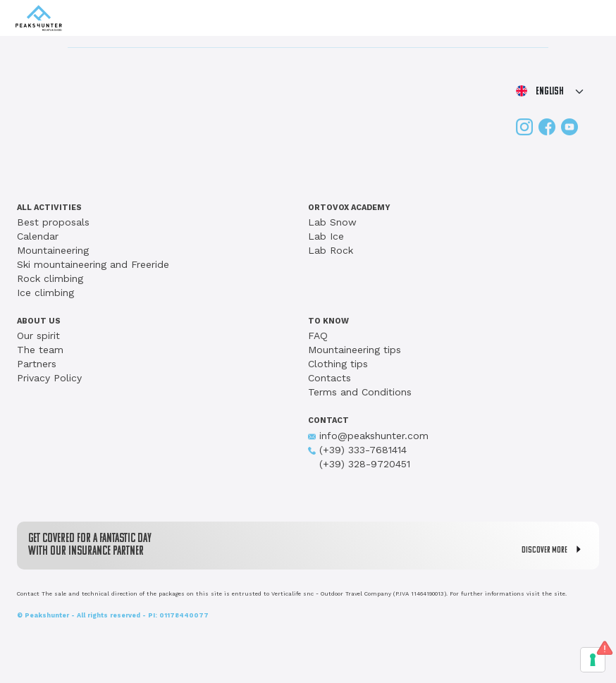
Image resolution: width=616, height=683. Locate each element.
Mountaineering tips (355, 350)
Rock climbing (50, 278)
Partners (37, 364)
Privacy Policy (49, 378)
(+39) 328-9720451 (359, 464)
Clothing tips (338, 364)
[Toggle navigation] (589, 18)
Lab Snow (332, 222)
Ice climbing (45, 293)
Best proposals (53, 222)
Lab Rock (331, 250)
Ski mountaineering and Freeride (93, 264)
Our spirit (38, 336)
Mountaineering (53, 250)
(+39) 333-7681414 (357, 450)
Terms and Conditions (360, 392)
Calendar (38, 236)
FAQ (318, 336)
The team (40, 350)
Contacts (329, 378)
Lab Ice (326, 236)
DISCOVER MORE (555, 549)
